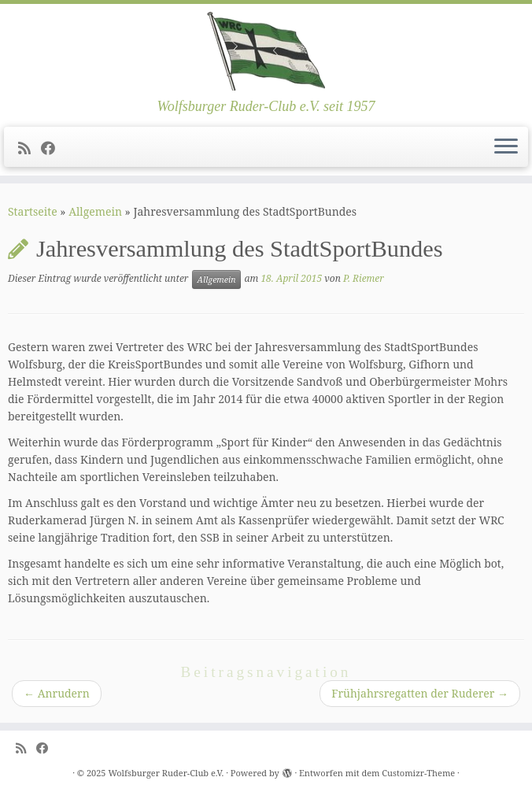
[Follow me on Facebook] (53, 148)
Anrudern (57, 693)
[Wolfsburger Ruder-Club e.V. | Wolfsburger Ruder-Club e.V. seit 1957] (266, 51)
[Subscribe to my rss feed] (30, 148)
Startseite (33, 211)
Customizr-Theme (418, 773)
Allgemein (95, 211)
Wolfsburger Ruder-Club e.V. (166, 773)
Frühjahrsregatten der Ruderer (420, 693)
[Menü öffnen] (506, 147)
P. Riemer (364, 279)
